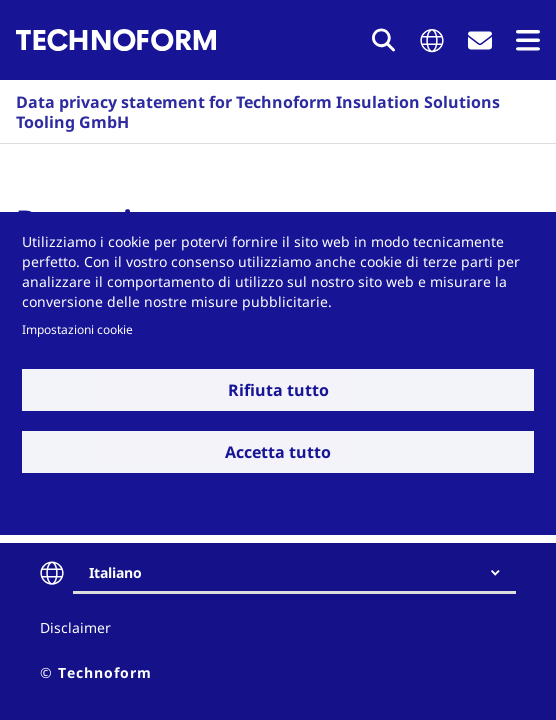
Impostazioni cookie (77, 329)
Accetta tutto (278, 452)
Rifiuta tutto (278, 390)
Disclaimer (75, 627)
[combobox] (302, 573)
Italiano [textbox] (115, 572)
